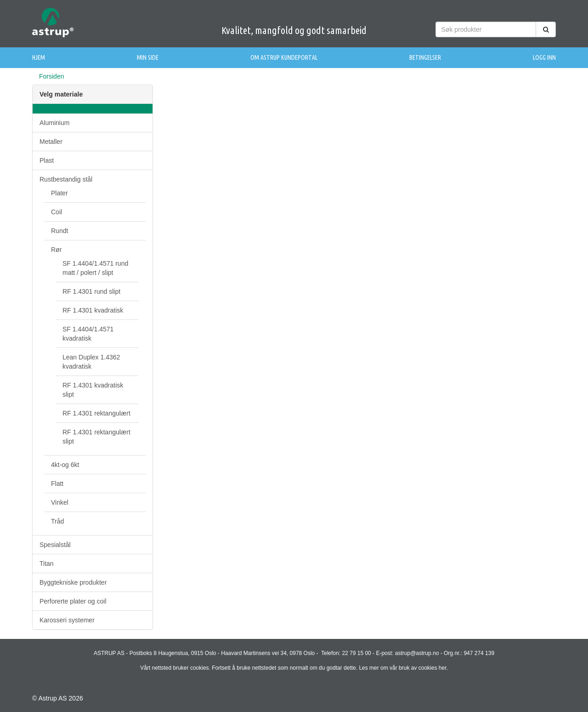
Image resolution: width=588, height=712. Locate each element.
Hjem (39, 57)
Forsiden (51, 76)
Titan (47, 564)
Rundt (59, 231)
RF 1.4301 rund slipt (91, 291)
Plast (47, 160)
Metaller (51, 142)
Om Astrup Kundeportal (284, 57)
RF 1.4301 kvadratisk (93, 310)
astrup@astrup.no (417, 653)
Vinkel (60, 502)
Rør (56, 250)
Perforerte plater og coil (73, 601)
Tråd (57, 521)
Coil (57, 212)
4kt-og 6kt (65, 465)
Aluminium (54, 123)
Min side (148, 57)
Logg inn (544, 57)
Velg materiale (61, 94)
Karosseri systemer (67, 620)
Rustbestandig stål (66, 179)
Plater (59, 193)
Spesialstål (55, 545)
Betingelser (425, 57)
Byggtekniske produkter (73, 582)
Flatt (57, 484)
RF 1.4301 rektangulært (96, 413)
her (443, 668)
